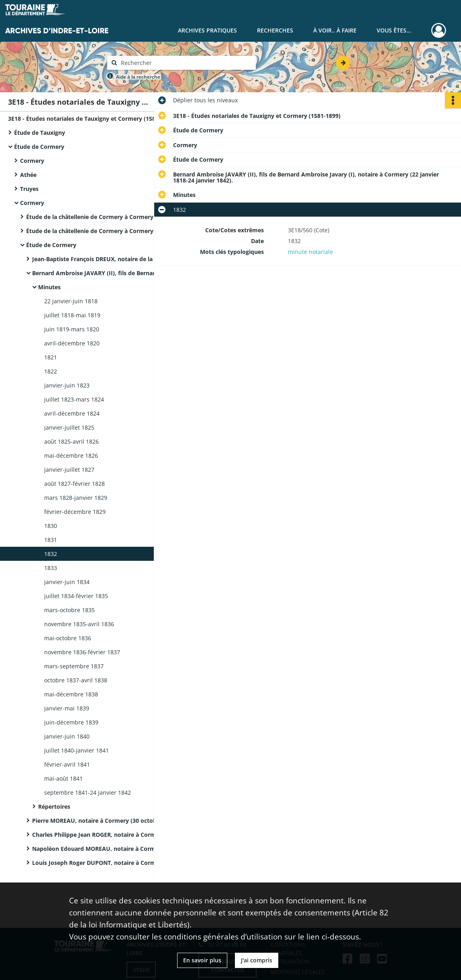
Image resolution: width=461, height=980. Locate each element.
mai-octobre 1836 (68, 638)
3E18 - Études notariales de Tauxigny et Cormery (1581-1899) (88, 119)
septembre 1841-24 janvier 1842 (88, 792)
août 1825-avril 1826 (71, 441)
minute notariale (310, 252)
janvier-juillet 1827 (69, 470)
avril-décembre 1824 (72, 413)
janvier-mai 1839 (67, 708)
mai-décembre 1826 (71, 456)
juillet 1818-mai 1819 (72, 315)
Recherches (275, 30)
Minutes (49, 287)
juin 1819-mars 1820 (72, 329)
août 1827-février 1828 (74, 484)
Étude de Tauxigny (40, 133)
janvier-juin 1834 (67, 582)
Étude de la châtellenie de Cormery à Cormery (90, 217)
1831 (51, 540)
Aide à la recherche (138, 77)
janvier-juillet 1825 (69, 427)
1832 (51, 554)
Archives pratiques (207, 30)
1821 (51, 357)
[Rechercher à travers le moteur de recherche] (186, 63)
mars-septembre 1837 (74, 666)
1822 (51, 371)
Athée (28, 175)
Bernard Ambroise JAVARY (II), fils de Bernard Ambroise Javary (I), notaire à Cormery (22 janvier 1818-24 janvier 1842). (112, 273)
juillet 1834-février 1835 (76, 596)
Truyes (29, 189)
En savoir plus (202, 960)
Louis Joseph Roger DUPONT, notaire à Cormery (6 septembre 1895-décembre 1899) (112, 863)
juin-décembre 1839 (71, 722)
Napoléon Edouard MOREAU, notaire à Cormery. (99, 849)
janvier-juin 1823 (67, 385)
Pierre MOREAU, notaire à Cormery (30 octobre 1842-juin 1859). (112, 821)
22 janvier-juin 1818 (71, 301)
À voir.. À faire (335, 30)
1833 (51, 568)
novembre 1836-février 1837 (82, 652)
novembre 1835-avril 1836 (79, 624)
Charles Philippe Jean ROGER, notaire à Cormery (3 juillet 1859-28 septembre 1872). (112, 835)
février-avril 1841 (67, 764)
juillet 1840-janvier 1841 (76, 750)
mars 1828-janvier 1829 (76, 498)
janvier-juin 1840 (67, 736)
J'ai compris (257, 960)
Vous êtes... (394, 30)
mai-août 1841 (63, 778)
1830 (51, 526)
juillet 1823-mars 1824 (74, 399)
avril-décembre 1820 (72, 343)
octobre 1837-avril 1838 (76, 680)
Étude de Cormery (39, 147)
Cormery (32, 161)
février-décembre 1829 (75, 512)
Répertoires (54, 807)
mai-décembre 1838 (71, 694)
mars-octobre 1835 (69, 610)
